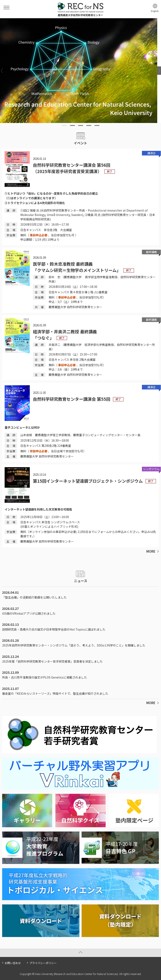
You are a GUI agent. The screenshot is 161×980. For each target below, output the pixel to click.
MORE (151, 551)
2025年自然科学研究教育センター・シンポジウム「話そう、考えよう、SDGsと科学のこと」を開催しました (74, 645)
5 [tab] (97, 125)
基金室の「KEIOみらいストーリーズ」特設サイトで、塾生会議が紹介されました (55, 693)
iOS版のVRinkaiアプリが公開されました (29, 613)
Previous (2, 71)
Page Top (80, 953)
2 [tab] (72, 125)
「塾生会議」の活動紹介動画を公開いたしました (34, 597)
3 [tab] (81, 125)
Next (159, 71)
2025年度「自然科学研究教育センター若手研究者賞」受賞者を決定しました (52, 661)
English (155, 11)
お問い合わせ (13, 963)
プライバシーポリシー (43, 963)
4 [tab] (89, 125)
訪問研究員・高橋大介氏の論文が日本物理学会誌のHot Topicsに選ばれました (54, 629)
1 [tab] (64, 125)
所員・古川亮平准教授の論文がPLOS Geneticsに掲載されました (45, 677)
